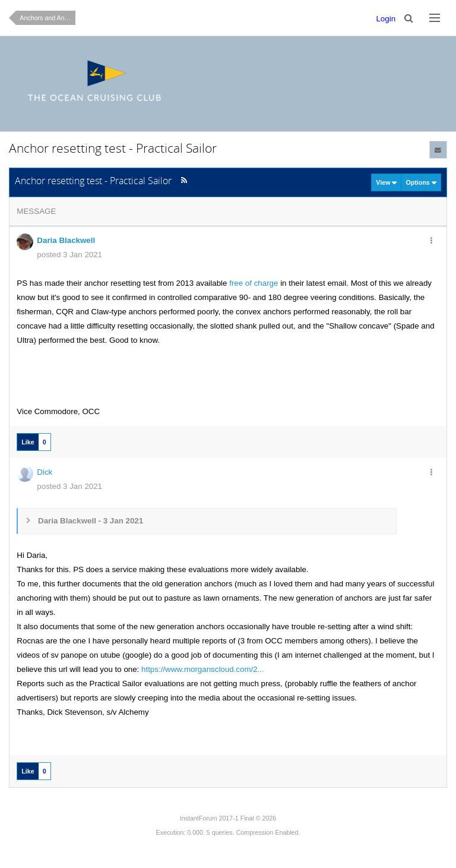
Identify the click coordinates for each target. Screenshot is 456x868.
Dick (45, 472)
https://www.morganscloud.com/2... (203, 669)
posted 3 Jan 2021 (69, 255)
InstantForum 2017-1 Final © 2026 (228, 818)
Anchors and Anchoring (47, 18)
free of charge (254, 283)
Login (386, 19)
